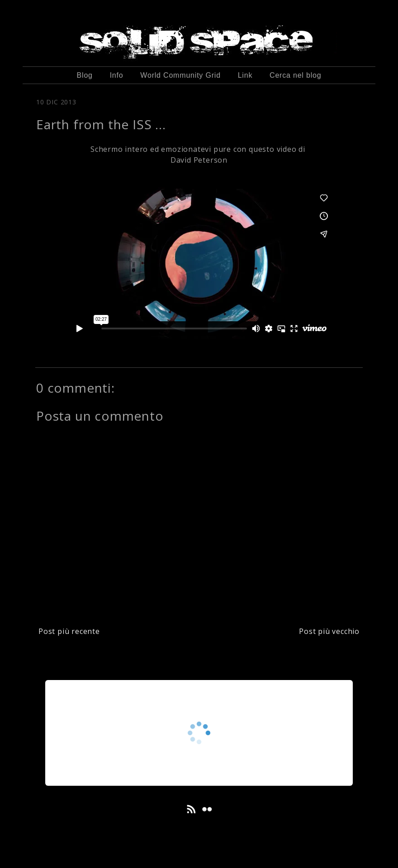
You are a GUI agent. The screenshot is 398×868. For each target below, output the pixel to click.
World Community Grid (180, 75)
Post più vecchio (329, 631)
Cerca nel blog (295, 75)
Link (245, 75)
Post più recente (69, 631)
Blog (85, 75)
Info (117, 75)
